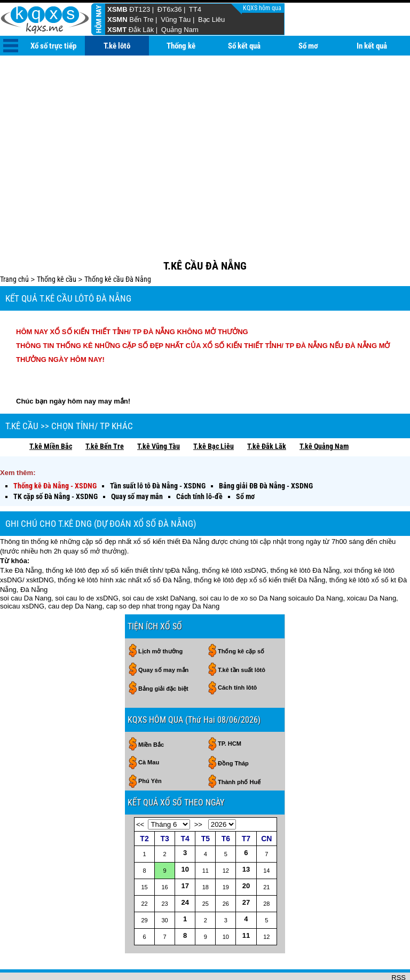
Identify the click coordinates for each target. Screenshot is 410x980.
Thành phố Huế (239, 747)
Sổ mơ (308, 46)
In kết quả (372, 46)
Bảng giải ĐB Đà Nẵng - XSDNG (266, 451)
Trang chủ (14, 244)
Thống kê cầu (57, 244)
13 (246, 835)
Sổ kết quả (244, 46)
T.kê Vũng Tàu (159, 412)
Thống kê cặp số (241, 617)
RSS (399, 943)
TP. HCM (230, 709)
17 (185, 851)
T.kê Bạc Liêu (214, 412)
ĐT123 (140, 9)
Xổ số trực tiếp (53, 46)
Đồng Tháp (233, 729)
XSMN (117, 19)
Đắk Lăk (141, 30)
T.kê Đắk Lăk (267, 412)
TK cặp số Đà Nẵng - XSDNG (56, 462)
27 (246, 868)
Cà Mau (149, 728)
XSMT (117, 30)
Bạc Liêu (211, 19)
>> (198, 790)
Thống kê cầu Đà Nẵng (118, 244)
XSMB (117, 9)
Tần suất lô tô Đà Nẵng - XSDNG (158, 451)
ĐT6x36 (170, 9)
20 (246, 851)
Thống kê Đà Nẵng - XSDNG (55, 451)
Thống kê (181, 46)
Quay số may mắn (137, 462)
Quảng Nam (180, 30)
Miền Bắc (151, 710)
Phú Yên (150, 746)
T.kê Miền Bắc (51, 412)
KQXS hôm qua (263, 8)
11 (246, 901)
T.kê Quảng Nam (324, 412)
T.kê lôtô (117, 46)
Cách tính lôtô (237, 653)
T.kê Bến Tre (105, 412)
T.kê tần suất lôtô (242, 635)
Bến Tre (141, 19)
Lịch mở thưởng (160, 617)
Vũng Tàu (176, 19)
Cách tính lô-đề (199, 462)
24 (185, 868)
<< (140, 790)
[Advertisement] (205, 136)
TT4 (195, 9)
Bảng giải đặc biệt (163, 654)
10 (185, 835)
